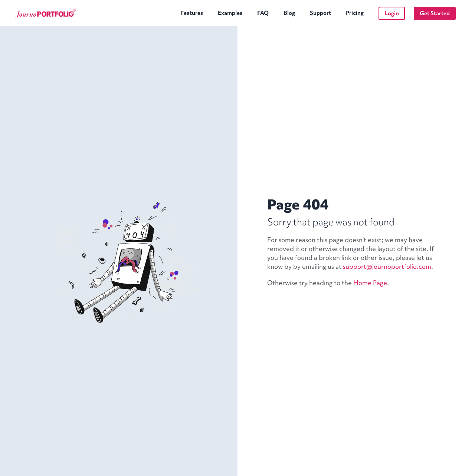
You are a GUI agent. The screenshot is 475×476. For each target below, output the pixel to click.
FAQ (263, 13)
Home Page (370, 283)
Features (192, 13)
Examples (230, 13)
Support (320, 13)
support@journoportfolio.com (387, 266)
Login (392, 13)
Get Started (435, 13)
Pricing (355, 13)
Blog (289, 13)
